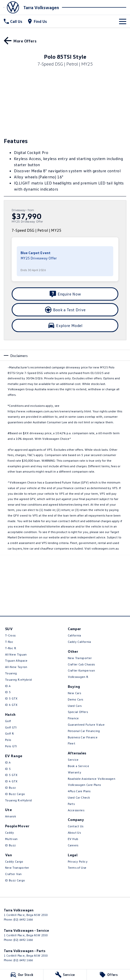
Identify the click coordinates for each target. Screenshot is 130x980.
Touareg (11, 673)
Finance (73, 718)
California (75, 635)
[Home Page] (13, 7)
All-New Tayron (16, 667)
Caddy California (79, 642)
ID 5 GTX (11, 698)
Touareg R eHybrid (18, 680)
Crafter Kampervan (81, 670)
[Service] (65, 975)
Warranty (75, 772)
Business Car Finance (83, 737)
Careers (73, 845)
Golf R (9, 733)
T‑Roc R (11, 648)
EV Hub (73, 839)
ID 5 (8, 692)
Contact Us (76, 826)
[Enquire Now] (65, 294)
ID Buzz (10, 788)
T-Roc (9, 642)
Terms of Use (77, 868)
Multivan (11, 839)
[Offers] (108, 975)
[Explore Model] (65, 325)
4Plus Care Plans (79, 791)
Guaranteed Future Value (86, 725)
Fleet (72, 743)
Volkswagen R (78, 677)
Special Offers (78, 712)
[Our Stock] (22, 975)
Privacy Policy (78, 861)
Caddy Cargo (14, 861)
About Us (74, 833)
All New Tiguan (16, 654)
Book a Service (78, 766)
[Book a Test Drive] (65, 310)
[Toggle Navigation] (123, 21)
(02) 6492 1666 (23, 919)
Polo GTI (11, 746)
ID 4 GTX (11, 705)
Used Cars (75, 706)
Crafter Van (13, 874)
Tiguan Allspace (16, 660)
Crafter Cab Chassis (81, 664)
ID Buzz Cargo (15, 794)
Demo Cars (76, 699)
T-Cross (10, 635)
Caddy (10, 833)
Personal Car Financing (84, 731)
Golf (8, 721)
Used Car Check (79, 797)
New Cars (75, 693)
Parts (71, 804)
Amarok (11, 816)
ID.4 (8, 686)
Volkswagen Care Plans (84, 785)
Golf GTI (11, 727)
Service (73, 760)
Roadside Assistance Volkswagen (92, 779)
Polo (8, 740)
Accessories (76, 810)
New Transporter (17, 868)
